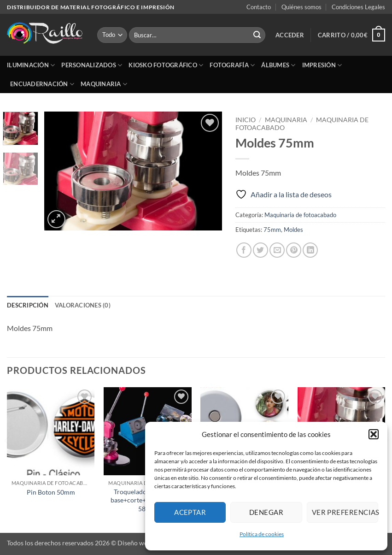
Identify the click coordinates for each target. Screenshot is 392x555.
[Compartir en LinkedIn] (310, 250)
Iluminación (31, 65)
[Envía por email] (277, 250)
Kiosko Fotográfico (166, 65)
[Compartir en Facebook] (244, 250)
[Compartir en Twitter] (260, 250)
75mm (272, 230)
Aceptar (190, 512)
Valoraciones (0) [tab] (83, 305)
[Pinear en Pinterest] (294, 250)
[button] (374, 434)
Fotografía (232, 65)
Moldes (293, 230)
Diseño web (134, 543)
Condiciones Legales (358, 7)
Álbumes (278, 65)
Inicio (246, 120)
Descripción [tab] (28, 305)
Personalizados (92, 65)
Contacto (259, 7)
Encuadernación (42, 84)
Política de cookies (262, 534)
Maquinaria (104, 84)
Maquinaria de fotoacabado (300, 215)
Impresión (322, 65)
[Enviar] (257, 35)
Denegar (266, 512)
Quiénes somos (301, 7)
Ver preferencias (345, 512)
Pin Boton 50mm (51, 492)
